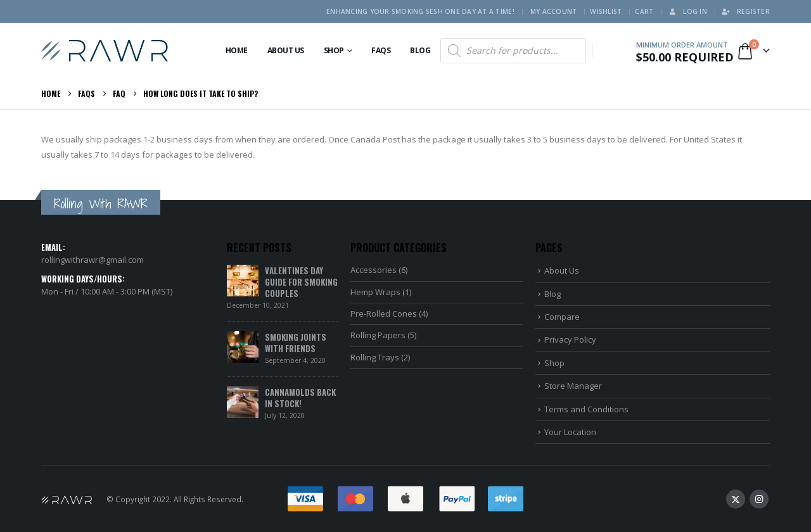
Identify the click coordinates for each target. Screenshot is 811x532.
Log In (687, 11)
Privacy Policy (570, 339)
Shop (334, 50)
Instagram (759, 499)
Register (745, 11)
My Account (554, 11)
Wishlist (606, 11)
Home (237, 50)
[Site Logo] (105, 51)
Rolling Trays (375, 357)
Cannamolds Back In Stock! (300, 398)
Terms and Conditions (586, 409)
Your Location (570, 432)
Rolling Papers (378, 335)
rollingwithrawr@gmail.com (93, 260)
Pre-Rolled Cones (384, 313)
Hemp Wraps (375, 292)
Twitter (736, 499)
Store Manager (573, 386)
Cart (644, 11)
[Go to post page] (243, 280)
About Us (286, 50)
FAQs (381, 50)
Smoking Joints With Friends (296, 343)
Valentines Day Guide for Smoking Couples (301, 282)
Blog (420, 50)
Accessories (374, 270)
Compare (562, 317)
